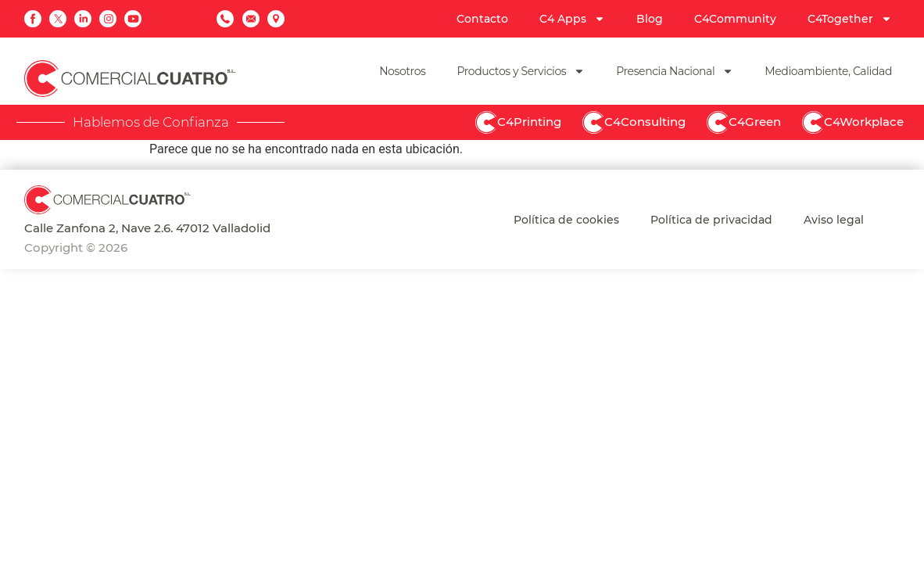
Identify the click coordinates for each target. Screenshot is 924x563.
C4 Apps (572, 19)
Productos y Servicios (521, 71)
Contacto (482, 19)
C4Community (735, 19)
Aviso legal (834, 220)
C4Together (850, 19)
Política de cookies (566, 220)
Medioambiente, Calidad (828, 71)
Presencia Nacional (675, 71)
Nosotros (402, 71)
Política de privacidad (711, 220)
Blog (650, 19)
